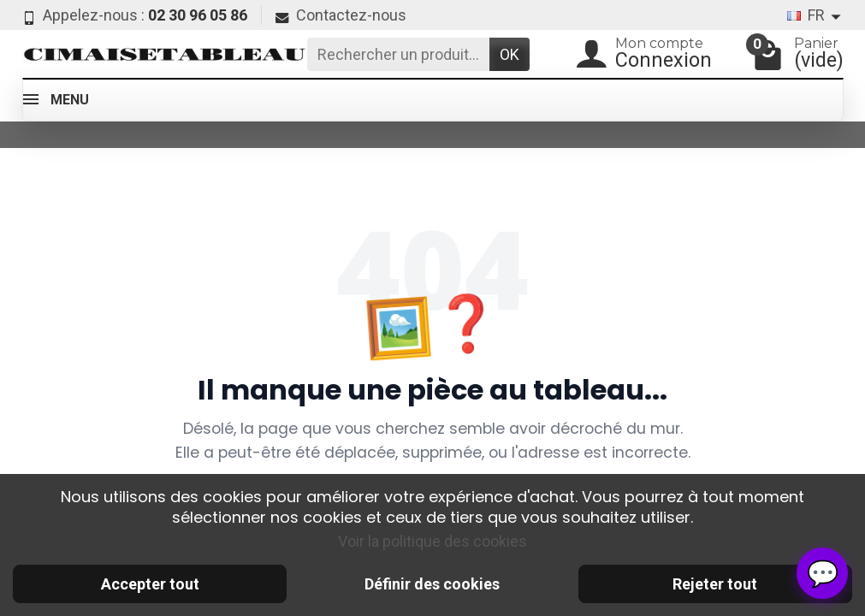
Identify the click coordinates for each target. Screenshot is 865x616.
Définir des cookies (432, 584)
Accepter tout (150, 584)
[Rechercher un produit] (398, 54)
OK (510, 54)
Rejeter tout (715, 584)
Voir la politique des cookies (432, 541)
